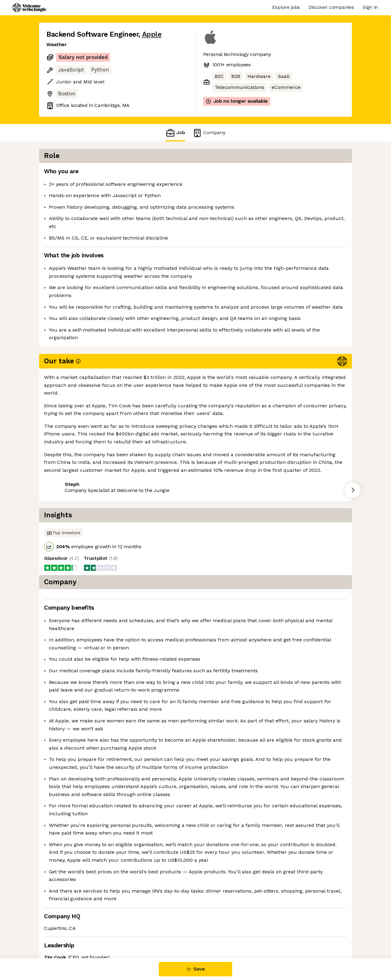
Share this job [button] (63, 432)
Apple (152, 34)
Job (175, 133)
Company (209, 133)
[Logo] (29, 8)
